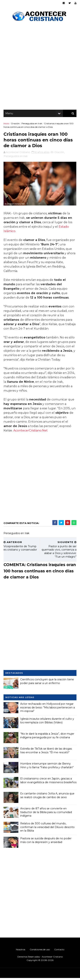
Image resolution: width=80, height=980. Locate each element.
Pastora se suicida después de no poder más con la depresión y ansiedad (46, 842)
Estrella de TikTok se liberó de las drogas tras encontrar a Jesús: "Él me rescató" (46, 752)
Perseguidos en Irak (32, 125)
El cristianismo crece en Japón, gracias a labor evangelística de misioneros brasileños (46, 784)
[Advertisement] (40, 67)
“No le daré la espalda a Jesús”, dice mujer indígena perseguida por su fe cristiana (47, 737)
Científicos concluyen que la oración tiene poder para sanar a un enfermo (47, 683)
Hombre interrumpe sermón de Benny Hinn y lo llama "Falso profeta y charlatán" (47, 767)
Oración (15, 125)
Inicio (6, 125)
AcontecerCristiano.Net (31, 432)
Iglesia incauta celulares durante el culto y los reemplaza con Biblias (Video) (47, 722)
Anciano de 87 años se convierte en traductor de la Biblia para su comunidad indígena (46, 814)
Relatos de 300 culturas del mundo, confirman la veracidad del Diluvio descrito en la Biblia (48, 829)
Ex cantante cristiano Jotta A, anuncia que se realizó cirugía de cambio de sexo (48, 797)
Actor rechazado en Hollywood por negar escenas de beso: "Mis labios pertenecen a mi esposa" (48, 709)
